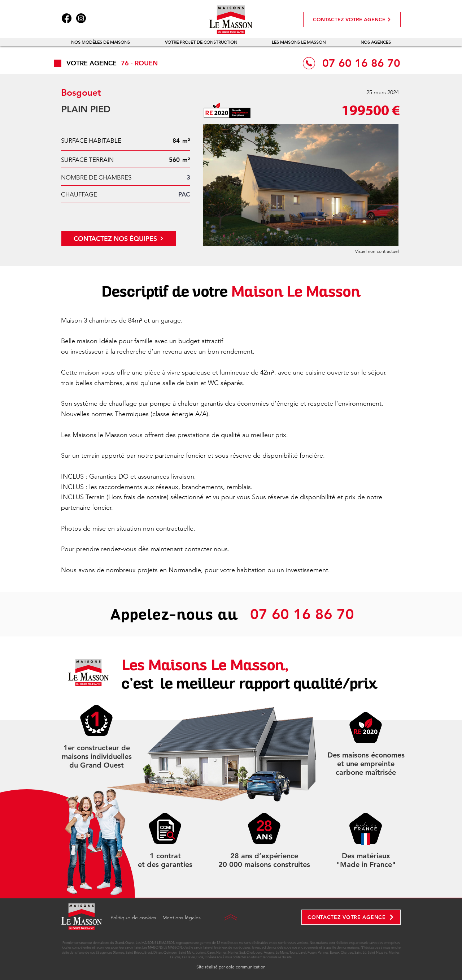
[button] (101, 42)
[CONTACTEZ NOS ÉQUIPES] (119, 238)
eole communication (246, 967)
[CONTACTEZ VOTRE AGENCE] (352, 20)
